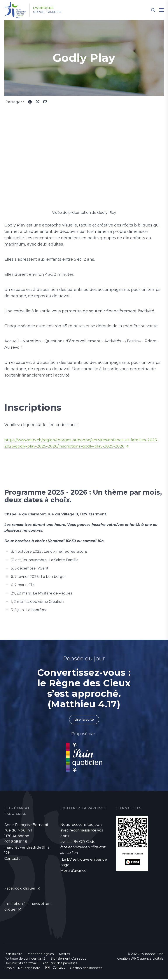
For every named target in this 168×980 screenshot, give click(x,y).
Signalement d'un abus (68, 959)
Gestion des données (86, 969)
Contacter (13, 859)
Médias (64, 955)
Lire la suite (84, 720)
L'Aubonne (47, 8)
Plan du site (13, 955)
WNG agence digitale (147, 959)
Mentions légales (41, 955)
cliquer (29, 889)
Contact (59, 968)
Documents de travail (21, 964)
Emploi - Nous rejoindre (22, 969)
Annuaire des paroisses (60, 964)
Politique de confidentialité (25, 959)
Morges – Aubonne (52, 12)
